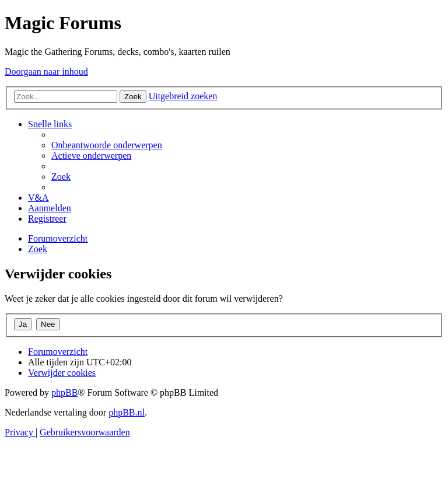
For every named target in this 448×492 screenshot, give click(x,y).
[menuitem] (107, 145)
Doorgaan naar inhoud (46, 71)
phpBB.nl (127, 412)
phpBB (64, 392)
